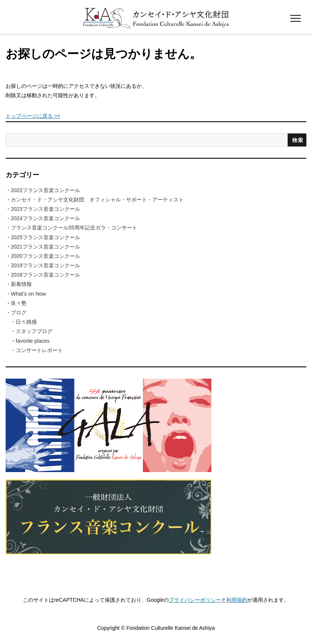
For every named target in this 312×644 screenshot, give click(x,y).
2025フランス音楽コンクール (45, 237)
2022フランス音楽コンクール (45, 190)
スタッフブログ (34, 331)
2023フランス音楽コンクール (45, 209)
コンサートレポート (39, 350)
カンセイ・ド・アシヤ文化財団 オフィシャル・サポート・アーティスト (97, 200)
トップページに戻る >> (33, 116)
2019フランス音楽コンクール (45, 265)
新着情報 (21, 284)
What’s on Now (28, 294)
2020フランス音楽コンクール (45, 256)
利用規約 (237, 600)
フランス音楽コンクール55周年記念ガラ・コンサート (74, 228)
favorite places (33, 341)
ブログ (19, 312)
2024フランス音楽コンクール (45, 218)
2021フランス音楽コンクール (45, 247)
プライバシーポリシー (195, 600)
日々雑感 (26, 322)
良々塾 (19, 303)
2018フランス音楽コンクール (45, 275)
